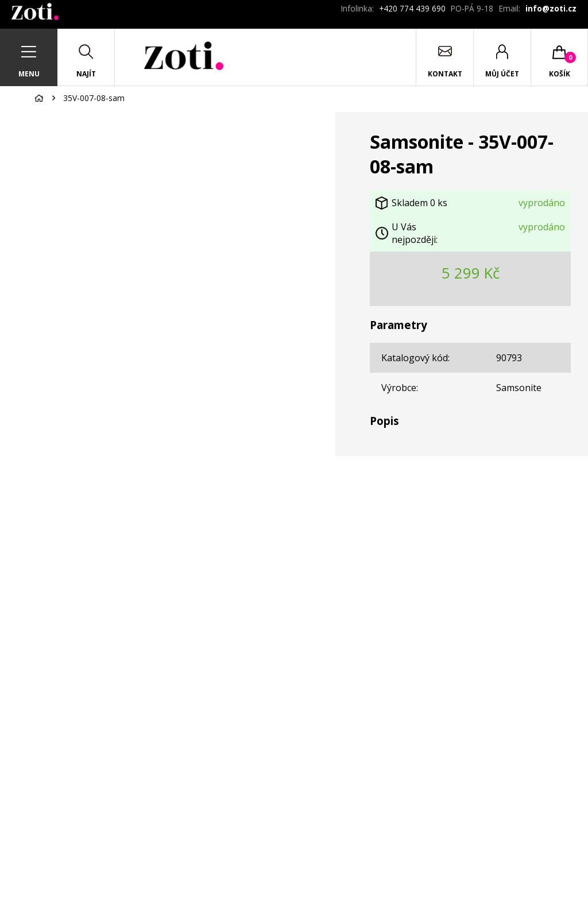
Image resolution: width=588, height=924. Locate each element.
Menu (29, 74)
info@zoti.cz (551, 8)
